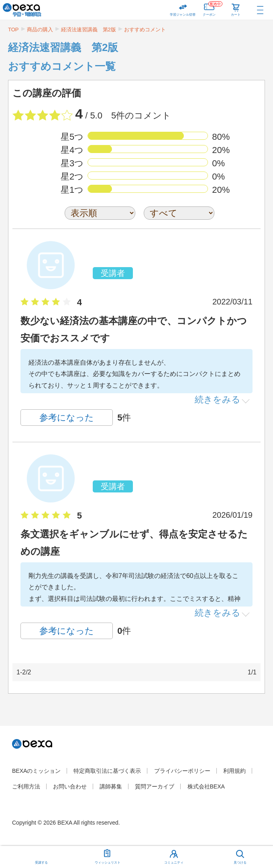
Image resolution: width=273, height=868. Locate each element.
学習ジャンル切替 (183, 15)
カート (236, 15)
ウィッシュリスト (108, 855)
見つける (240, 863)
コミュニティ (174, 863)
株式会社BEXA (206, 786)
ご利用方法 (26, 786)
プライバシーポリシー (182, 771)
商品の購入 (40, 30)
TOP (13, 30)
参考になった (67, 418)
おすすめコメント (145, 30)
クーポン (213, 8)
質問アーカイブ (155, 786)
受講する (41, 863)
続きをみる (218, 399)
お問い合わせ (70, 786)
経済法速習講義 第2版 (89, 30)
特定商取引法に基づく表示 (107, 771)
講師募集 (111, 786)
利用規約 (234, 771)
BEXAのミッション (36, 771)
